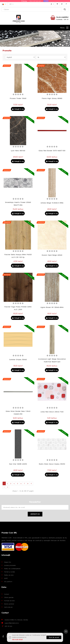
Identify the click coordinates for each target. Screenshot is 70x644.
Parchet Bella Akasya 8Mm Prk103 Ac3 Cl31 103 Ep (18, 256)
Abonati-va (35, 514)
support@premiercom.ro (12, 623)
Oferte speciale (9, 597)
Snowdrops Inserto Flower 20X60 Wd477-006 (18, 204)
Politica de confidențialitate (12, 569)
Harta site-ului (8, 607)
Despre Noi (8, 562)
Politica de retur (9, 575)
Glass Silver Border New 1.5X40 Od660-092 (18, 412)
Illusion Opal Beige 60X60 (52, 255)
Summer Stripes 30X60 (18, 359)
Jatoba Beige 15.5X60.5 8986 (52, 203)
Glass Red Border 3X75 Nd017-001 (52, 150)
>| (8, 487)
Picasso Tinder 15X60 (18, 98)
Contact (7, 594)
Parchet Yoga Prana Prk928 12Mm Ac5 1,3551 (18, 308)
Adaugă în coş (18, 109)
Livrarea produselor (10, 565)
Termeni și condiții (9, 572)
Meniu (62, 28)
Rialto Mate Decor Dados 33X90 (52, 464)
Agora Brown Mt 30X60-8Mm (52, 307)
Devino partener (9, 604)
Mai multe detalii (17, 640)
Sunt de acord (54, 637)
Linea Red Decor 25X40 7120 (52, 412)
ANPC (6, 578)
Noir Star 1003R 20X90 (18, 464)
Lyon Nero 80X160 (18, 150)
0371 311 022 (8, 626)
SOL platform (8, 581)
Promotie (38, 39)
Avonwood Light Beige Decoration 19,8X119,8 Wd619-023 (52, 360)
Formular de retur (10, 601)
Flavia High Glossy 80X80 (52, 98)
